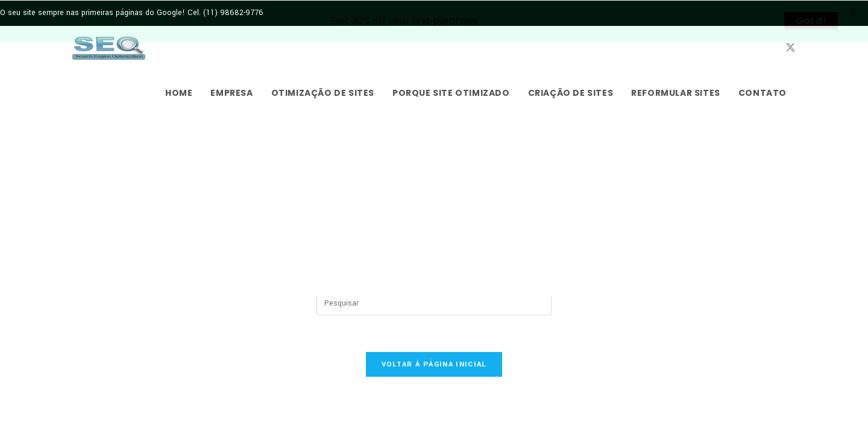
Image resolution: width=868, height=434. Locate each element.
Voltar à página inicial (434, 364)
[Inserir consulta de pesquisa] (434, 303)
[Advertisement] (434, 205)
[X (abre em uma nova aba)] (791, 47)
